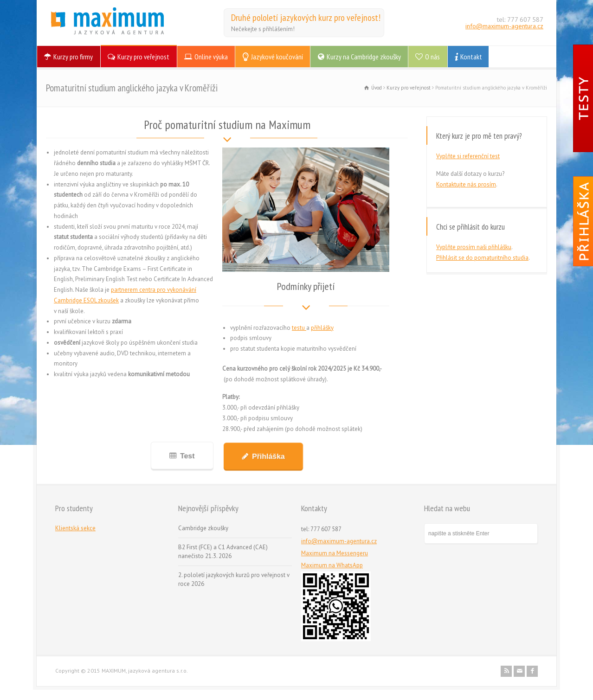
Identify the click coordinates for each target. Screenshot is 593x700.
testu (299, 328)
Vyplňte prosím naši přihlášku (474, 247)
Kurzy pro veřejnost (143, 57)
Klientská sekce (75, 528)
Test (187, 456)
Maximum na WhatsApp (332, 565)
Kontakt (471, 57)
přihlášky (322, 328)
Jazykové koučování (277, 57)
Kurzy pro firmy (73, 57)
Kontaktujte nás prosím (466, 184)
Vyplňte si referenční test (468, 156)
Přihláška (268, 456)
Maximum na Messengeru (335, 553)
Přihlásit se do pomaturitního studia (482, 258)
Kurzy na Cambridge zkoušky (364, 57)
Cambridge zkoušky (203, 528)
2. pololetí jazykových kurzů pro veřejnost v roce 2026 (234, 580)
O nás (432, 57)
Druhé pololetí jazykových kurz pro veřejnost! (306, 18)
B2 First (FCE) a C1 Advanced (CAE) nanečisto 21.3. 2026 (223, 552)
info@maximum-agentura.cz (504, 26)
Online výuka (211, 57)
